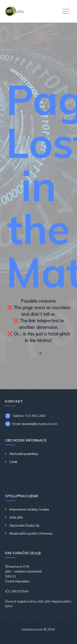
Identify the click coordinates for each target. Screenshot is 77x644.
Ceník (13, 462)
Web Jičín (16, 517)
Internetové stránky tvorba (29, 509)
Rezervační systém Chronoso (31, 533)
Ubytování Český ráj (24, 525)
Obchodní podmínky (24, 454)
